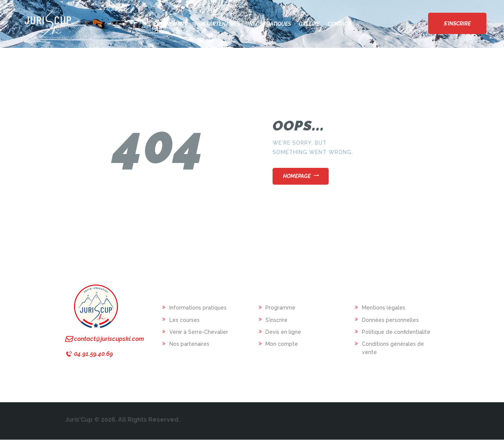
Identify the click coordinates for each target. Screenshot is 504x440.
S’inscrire (276, 320)
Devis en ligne (283, 332)
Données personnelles (390, 320)
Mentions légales (384, 308)
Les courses (185, 320)
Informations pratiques (198, 308)
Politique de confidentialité (396, 332)
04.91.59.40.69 (93, 354)
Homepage (297, 176)
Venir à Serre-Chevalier (199, 332)
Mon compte (282, 344)
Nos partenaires (189, 344)
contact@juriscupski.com (109, 339)
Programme (280, 308)
